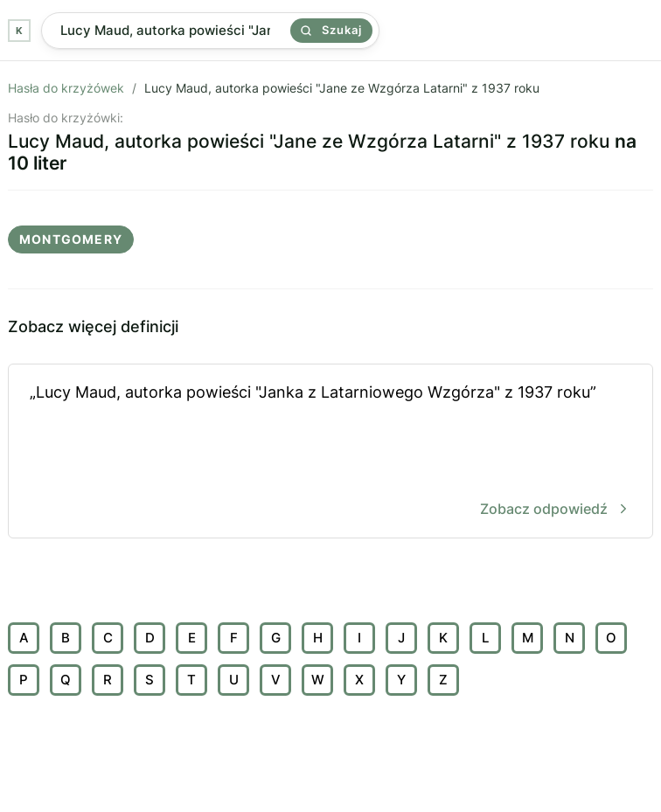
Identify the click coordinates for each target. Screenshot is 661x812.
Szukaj (331, 30)
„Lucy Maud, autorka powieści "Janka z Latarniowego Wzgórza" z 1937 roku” (330, 452)
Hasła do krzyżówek (66, 88)
